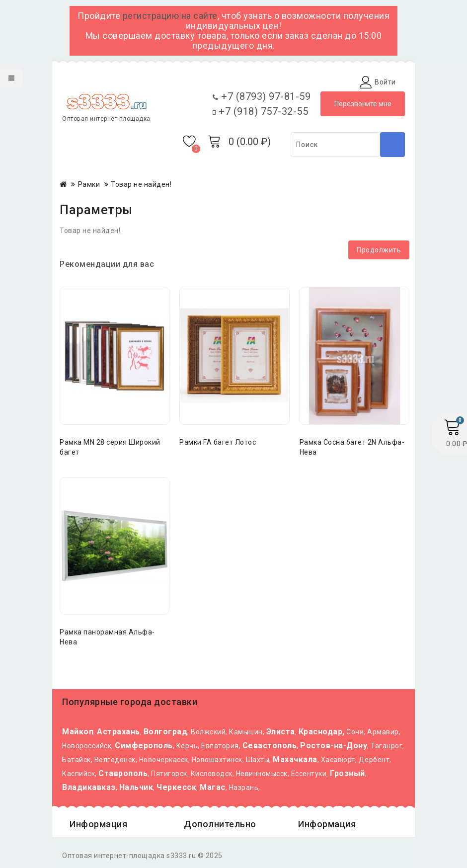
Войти (385, 82)
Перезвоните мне (363, 104)
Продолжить (379, 250)
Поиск (392, 145)
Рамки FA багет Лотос (218, 442)
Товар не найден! (141, 184)
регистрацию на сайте (170, 16)
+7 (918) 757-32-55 (260, 111)
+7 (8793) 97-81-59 (262, 96)
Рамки (89, 184)
